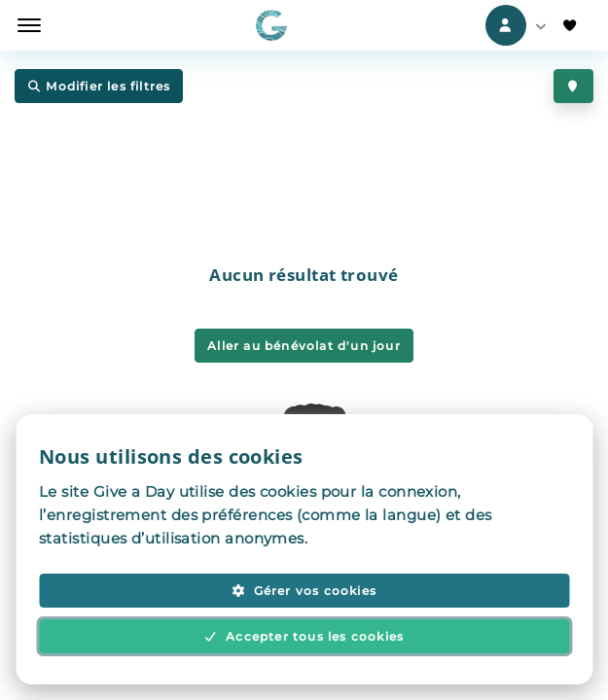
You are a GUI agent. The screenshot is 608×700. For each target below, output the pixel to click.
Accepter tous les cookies (304, 636)
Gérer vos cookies (304, 591)
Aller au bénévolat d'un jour (304, 346)
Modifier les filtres (99, 87)
